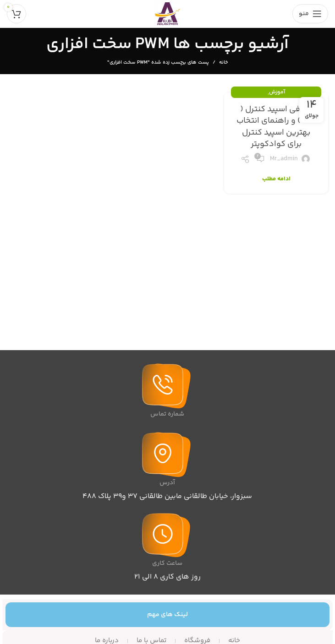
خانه (223, 63)
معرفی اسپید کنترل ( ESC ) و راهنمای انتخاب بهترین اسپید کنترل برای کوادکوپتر (276, 127)
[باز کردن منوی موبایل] (310, 14)
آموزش (277, 92)
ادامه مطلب (276, 179)
